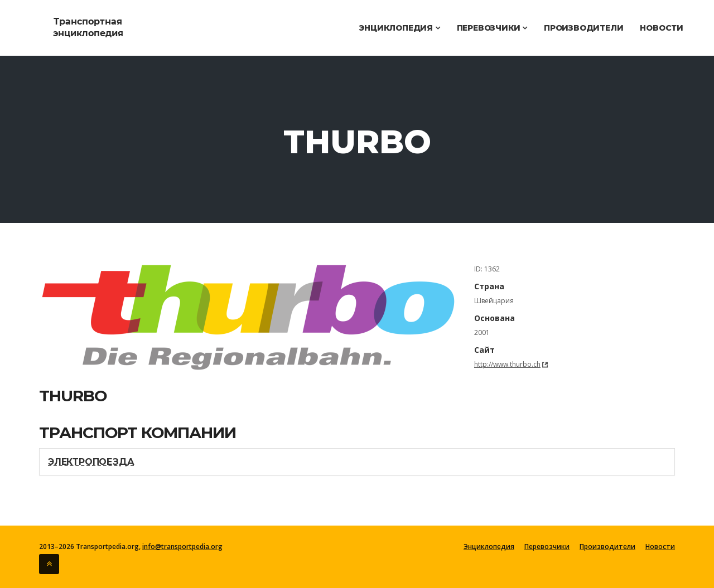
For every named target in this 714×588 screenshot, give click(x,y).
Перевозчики (492, 28)
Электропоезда (91, 462)
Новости (662, 28)
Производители (583, 28)
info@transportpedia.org (182, 546)
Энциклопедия (399, 28)
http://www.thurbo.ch (507, 364)
